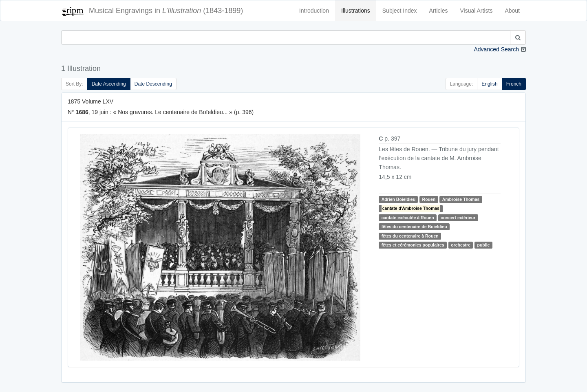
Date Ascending (109, 84)
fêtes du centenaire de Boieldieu (414, 227)
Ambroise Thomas (461, 199)
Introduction (314, 11)
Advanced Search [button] (496, 49)
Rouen (429, 199)
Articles (439, 11)
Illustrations (356, 11)
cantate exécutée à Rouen (408, 218)
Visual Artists (477, 11)
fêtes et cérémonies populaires (413, 245)
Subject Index (400, 11)
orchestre (461, 245)
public (484, 245)
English (489, 84)
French (514, 84)
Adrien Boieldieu (398, 199)
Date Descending (153, 84)
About (512, 11)
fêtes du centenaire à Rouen (410, 236)
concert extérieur (458, 218)
